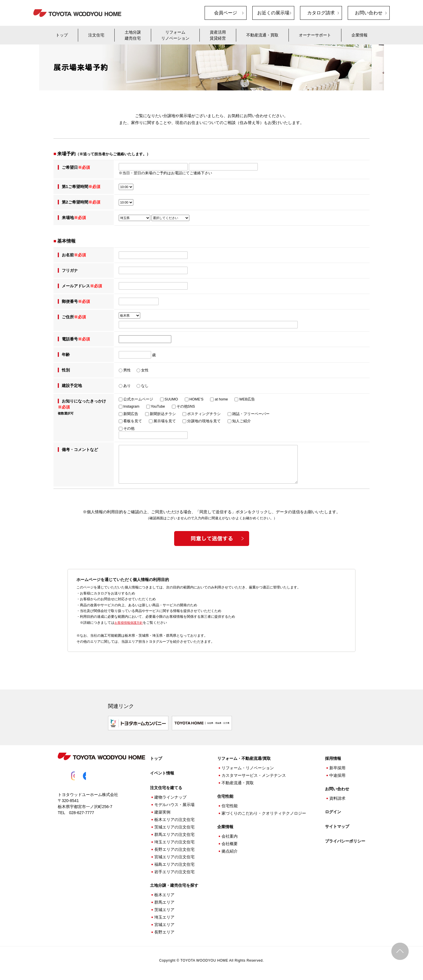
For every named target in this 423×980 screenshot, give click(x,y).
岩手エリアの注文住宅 (174, 870)
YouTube (158, 406)
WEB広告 (247, 399)
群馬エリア (164, 900)
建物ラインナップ (170, 795)
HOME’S (196, 399)
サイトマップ (337, 824)
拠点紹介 (230, 849)
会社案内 (230, 834)
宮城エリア (164, 923)
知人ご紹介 (242, 421)
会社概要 (230, 842)
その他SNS (186, 406)
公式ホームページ (138, 399)
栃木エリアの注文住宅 (174, 818)
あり (127, 386)
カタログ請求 (321, 13)
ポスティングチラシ (204, 414)
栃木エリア (164, 893)
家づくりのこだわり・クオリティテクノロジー (264, 811)
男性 (127, 370)
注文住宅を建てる (166, 786)
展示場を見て (165, 421)
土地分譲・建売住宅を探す (174, 883)
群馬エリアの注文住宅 (174, 832)
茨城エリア (164, 908)
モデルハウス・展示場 (174, 803)
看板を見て (133, 421)
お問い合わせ (369, 13)
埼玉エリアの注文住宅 (174, 840)
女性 (145, 370)
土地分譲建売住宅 (133, 35)
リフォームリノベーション (175, 35)
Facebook (93, 774)
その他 (129, 429)
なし (145, 386)
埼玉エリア (164, 915)
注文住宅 (96, 35)
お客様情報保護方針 (130, 623)
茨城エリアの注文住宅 (174, 825)
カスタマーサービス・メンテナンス (254, 773)
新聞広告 (131, 414)
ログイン (333, 810)
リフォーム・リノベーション (248, 766)
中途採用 (337, 773)
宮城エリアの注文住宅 (174, 855)
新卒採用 (337, 766)
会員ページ (226, 13)
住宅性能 (230, 804)
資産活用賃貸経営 (218, 35)
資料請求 (337, 796)
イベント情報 (162, 771)
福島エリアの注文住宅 (174, 862)
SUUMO (171, 399)
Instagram (131, 406)
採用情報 (333, 756)
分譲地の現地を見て (204, 421)
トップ (62, 35)
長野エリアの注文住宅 (174, 847)
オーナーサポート (315, 35)
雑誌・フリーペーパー (251, 414)
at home (221, 399)
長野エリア (164, 930)
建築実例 (162, 810)
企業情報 (359, 35)
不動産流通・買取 (262, 35)
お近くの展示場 (273, 13)
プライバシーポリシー (345, 839)
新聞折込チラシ (163, 414)
